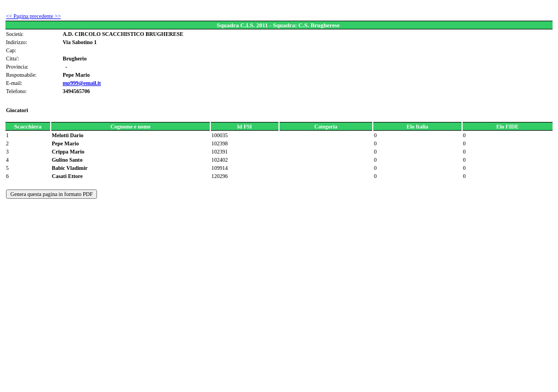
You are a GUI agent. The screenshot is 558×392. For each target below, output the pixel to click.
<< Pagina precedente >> (34, 16)
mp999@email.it (82, 83)
